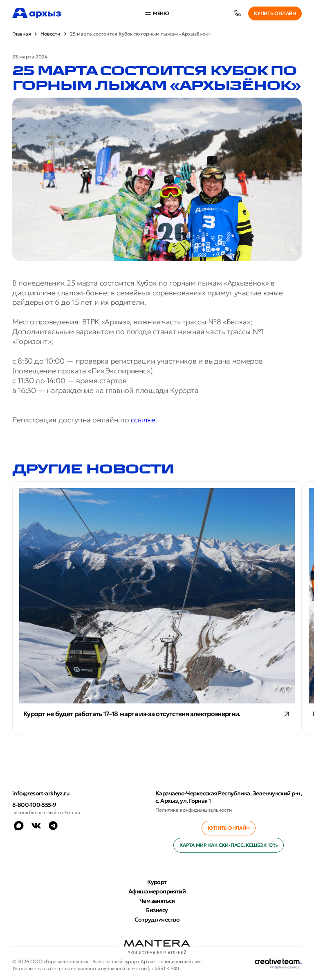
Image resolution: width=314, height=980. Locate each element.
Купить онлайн (275, 13)
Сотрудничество (157, 920)
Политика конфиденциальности (194, 810)
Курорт (157, 882)
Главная (21, 34)
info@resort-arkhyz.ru (41, 793)
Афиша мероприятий (157, 891)
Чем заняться (157, 901)
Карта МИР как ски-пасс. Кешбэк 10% (229, 845)
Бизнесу (157, 910)
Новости (50, 34)
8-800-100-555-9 (34, 805)
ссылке (143, 420)
